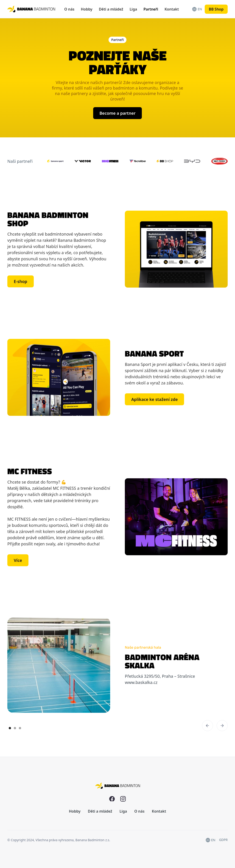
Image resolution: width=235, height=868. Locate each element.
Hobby (87, 9)
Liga (133, 9)
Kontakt (172, 9)
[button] (207, 726)
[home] (31, 9)
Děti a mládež (111, 9)
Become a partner (118, 113)
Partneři (151, 9)
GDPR (223, 840)
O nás (69, 9)
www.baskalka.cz (141, 682)
